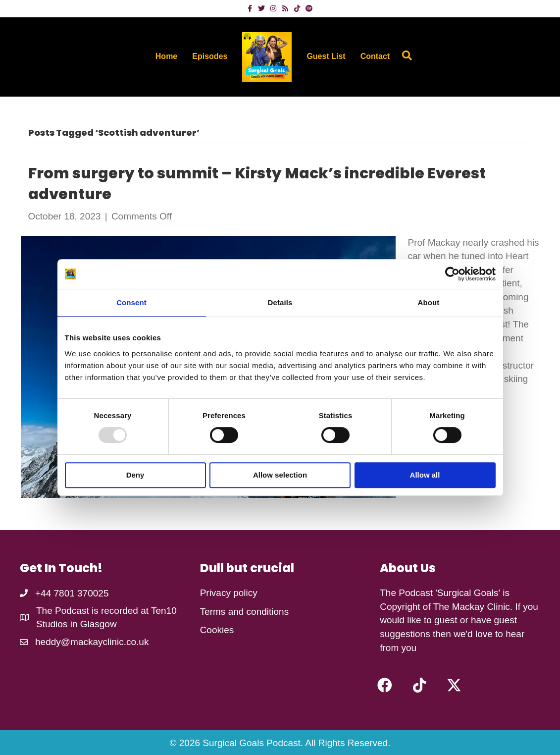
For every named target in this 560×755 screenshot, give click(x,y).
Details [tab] (280, 302)
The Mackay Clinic (472, 607)
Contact (375, 56)
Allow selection (280, 475)
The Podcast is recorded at (94, 611)
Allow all (425, 475)
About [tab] (429, 302)
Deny (135, 475)
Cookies (217, 630)
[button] (385, 685)
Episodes (210, 56)
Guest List (326, 56)
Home (166, 56)
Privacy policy (229, 593)
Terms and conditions (245, 612)
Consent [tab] (131, 302)
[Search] (405, 55)
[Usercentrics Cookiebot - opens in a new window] (452, 274)
